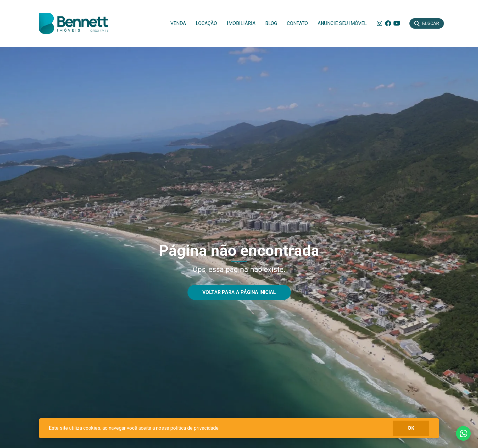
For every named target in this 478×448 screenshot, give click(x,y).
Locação (206, 23)
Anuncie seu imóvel (342, 23)
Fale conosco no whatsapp (463, 433)
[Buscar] (427, 23)
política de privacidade (194, 428)
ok (411, 428)
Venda (178, 23)
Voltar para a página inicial (239, 292)
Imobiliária (241, 23)
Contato (297, 23)
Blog (271, 23)
